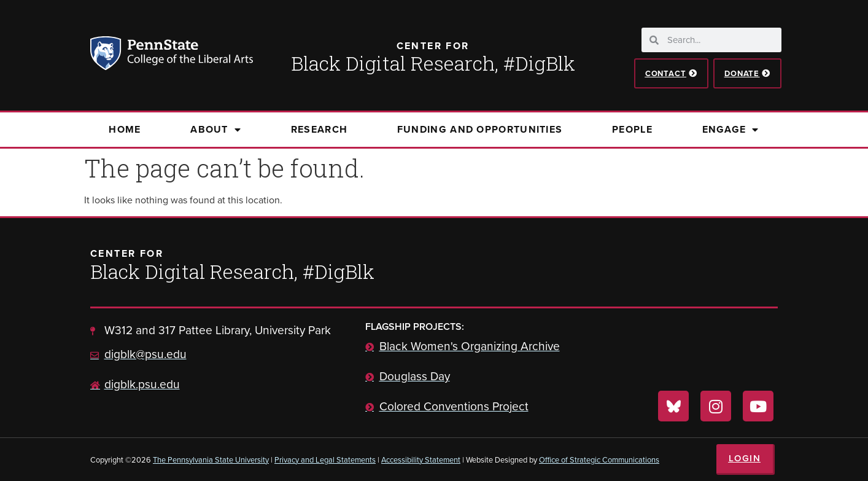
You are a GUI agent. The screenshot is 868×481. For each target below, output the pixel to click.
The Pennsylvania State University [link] (211, 460)
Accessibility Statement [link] (421, 460)
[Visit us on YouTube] (758, 406)
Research (319, 129)
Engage (731, 130)
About (216, 130)
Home (125, 129)
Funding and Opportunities (480, 129)
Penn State (107, 55)
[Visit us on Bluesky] (673, 406)
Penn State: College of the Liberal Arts (189, 55)
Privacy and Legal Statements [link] (325, 460)
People (632, 129)
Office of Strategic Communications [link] (599, 460)
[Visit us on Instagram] (716, 406)
